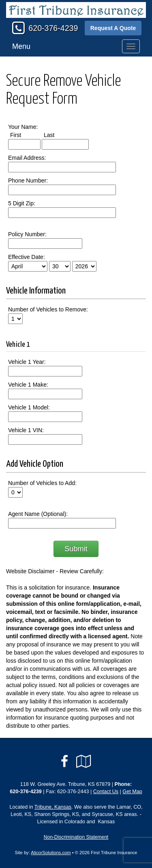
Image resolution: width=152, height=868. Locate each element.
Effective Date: (27, 257)
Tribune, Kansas (53, 807)
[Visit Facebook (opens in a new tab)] (64, 761)
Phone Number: (28, 181)
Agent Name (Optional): (38, 514)
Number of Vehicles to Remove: (48, 309)
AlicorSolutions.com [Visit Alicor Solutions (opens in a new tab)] (51, 853)
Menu (21, 46)
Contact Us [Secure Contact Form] (106, 792)
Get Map (132, 792)
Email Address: (27, 158)
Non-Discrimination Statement (76, 837)
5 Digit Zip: (22, 203)
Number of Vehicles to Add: (42, 483)
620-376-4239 (53, 28)
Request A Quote (113, 28)
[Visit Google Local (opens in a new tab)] (84, 761)
